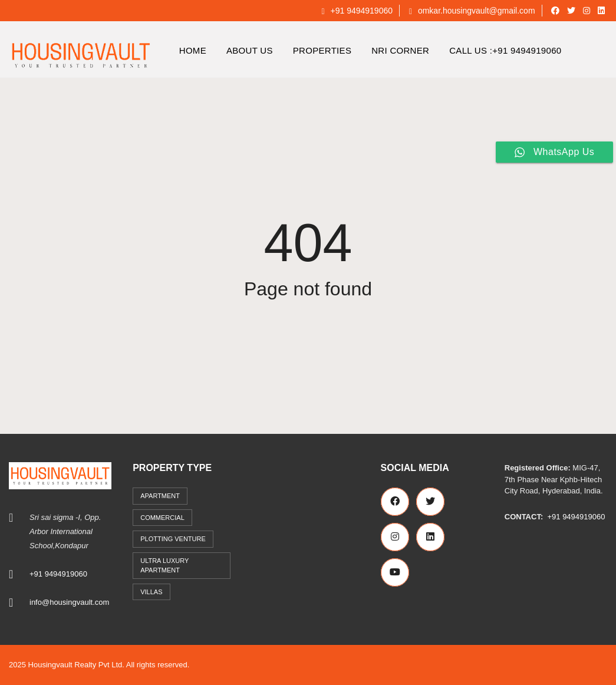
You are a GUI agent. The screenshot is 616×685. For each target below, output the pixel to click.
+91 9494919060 (357, 11)
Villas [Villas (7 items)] (151, 592)
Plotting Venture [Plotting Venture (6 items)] (173, 539)
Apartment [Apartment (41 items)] (160, 496)
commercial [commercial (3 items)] (162, 518)
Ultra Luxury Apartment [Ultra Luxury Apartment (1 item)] (164, 566)
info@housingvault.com (69, 602)
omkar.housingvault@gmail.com (472, 11)
